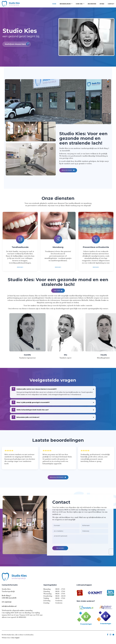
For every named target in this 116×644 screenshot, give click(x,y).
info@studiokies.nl (9, 606)
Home (54, 4)
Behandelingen (66, 4)
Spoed (102, 4)
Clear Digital (15, 638)
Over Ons (80, 4)
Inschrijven (92, 4)
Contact (111, 4)
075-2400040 (7, 602)
